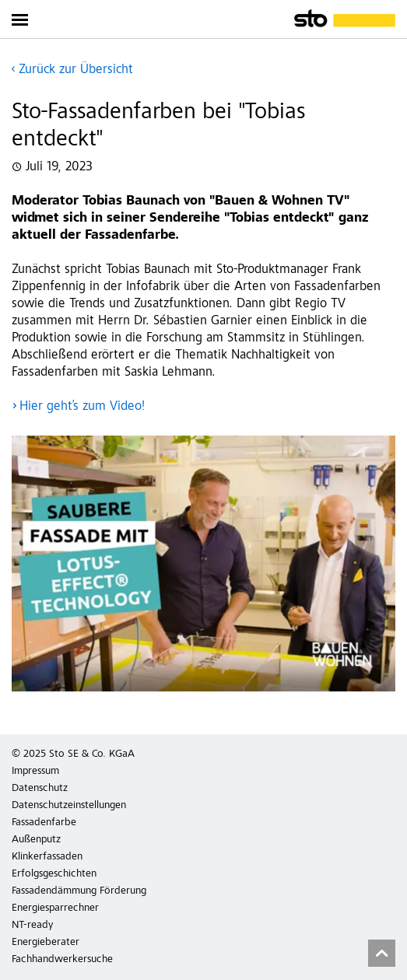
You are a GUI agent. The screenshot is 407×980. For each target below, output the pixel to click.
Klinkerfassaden (47, 857)
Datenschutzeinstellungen (69, 806)
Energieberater (46, 943)
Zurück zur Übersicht (76, 70)
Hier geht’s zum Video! (82, 407)
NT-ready (32, 926)
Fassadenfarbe (44, 823)
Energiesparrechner (55, 908)
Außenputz (36, 840)
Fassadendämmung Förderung (79, 891)
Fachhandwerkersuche (62, 960)
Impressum (35, 772)
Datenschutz (40, 789)
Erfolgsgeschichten (54, 874)
